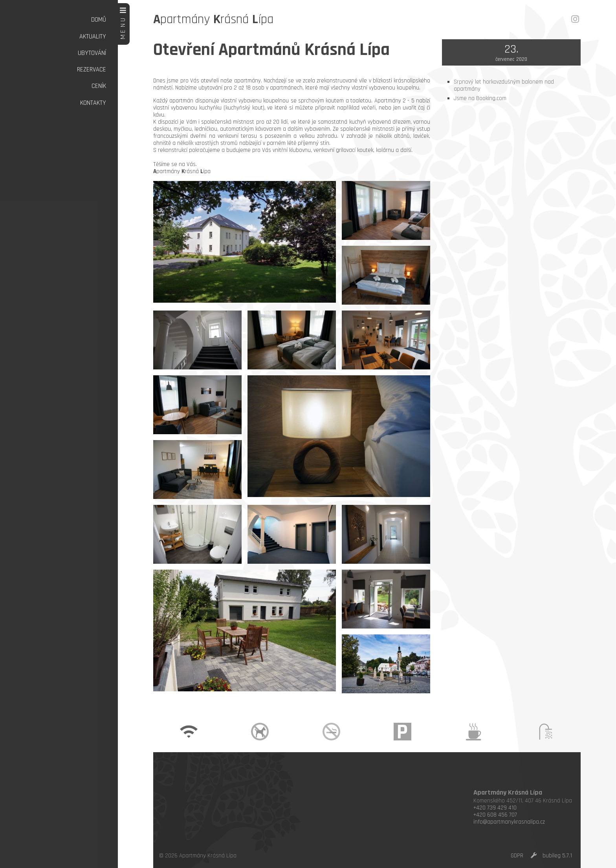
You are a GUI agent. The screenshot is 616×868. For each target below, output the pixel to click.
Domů (99, 20)
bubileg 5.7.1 (557, 856)
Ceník (99, 86)
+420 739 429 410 (495, 808)
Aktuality (93, 37)
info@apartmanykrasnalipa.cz (509, 822)
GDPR (517, 856)
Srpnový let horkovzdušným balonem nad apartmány (504, 85)
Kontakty (93, 103)
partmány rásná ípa (213, 19)
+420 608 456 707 (495, 815)
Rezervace (92, 70)
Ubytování (92, 53)
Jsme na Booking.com (480, 98)
